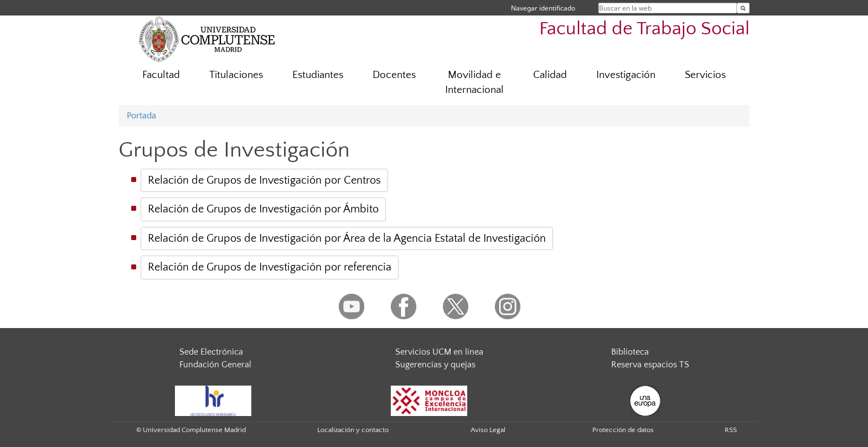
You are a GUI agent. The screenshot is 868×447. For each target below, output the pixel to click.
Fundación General (215, 365)
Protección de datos (623, 430)
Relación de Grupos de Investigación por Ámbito (263, 209)
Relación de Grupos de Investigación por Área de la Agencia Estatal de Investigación (347, 238)
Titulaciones (236, 75)
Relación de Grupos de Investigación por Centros (264, 180)
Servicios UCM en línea (439, 352)
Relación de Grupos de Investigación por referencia (270, 267)
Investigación (626, 75)
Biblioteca (630, 352)
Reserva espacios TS (650, 365)
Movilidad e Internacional (474, 82)
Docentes (394, 75)
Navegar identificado (543, 8)
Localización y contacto (353, 430)
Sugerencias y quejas (435, 365)
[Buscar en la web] (743, 8)
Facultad (161, 75)
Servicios (705, 75)
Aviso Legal (488, 430)
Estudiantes (318, 75)
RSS (731, 430)
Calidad (550, 75)
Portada (141, 116)
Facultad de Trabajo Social (644, 29)
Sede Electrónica (211, 352)
